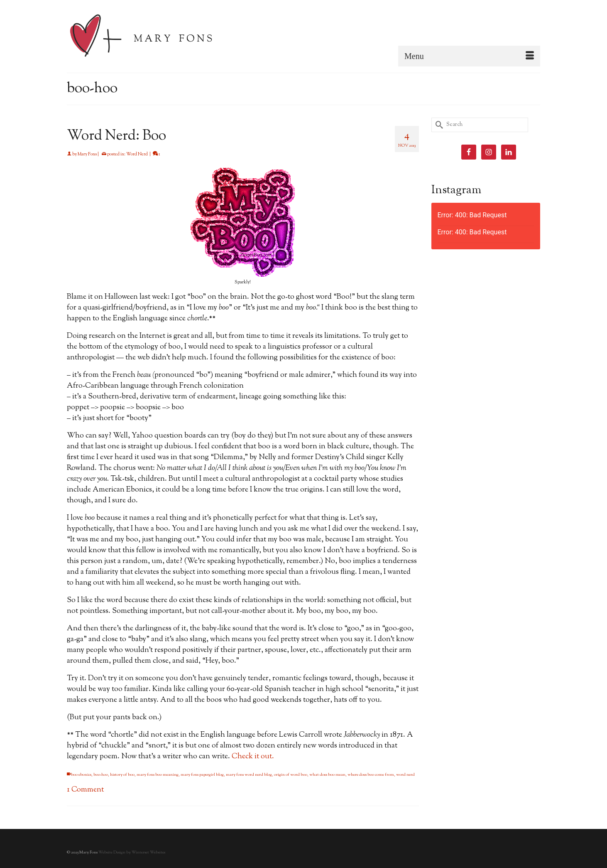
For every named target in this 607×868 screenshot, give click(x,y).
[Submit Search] (438, 125)
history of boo (122, 775)
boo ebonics (81, 775)
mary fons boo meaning (158, 775)
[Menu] (469, 56)
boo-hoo (101, 775)
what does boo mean (327, 775)
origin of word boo (291, 775)
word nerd (405, 775)
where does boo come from (371, 775)
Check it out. (254, 757)
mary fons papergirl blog (202, 775)
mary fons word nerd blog (249, 775)
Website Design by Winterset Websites (132, 852)
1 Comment (85, 790)
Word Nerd (137, 154)
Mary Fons (87, 154)
